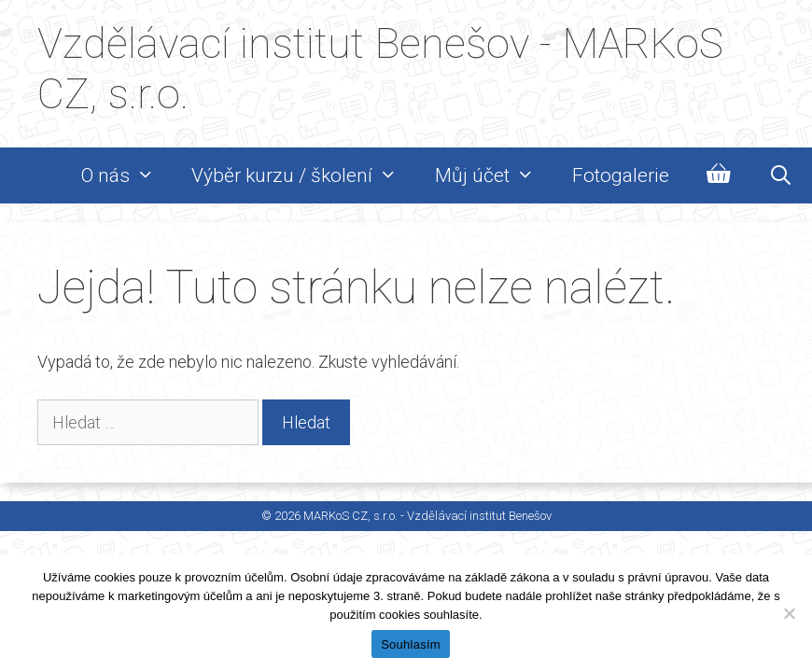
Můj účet (494, 175)
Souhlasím (411, 644)
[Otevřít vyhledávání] (781, 175)
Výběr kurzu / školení (304, 175)
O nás (127, 175)
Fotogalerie (621, 175)
